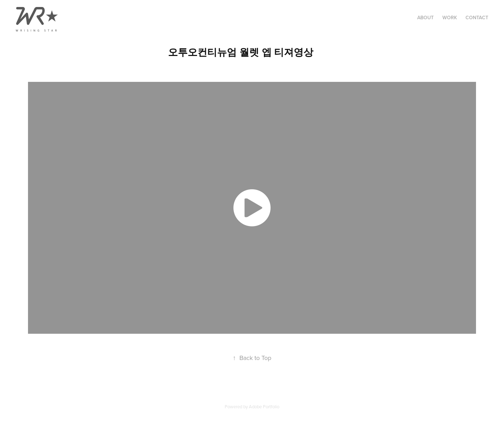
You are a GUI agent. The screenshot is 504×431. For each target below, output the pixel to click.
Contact (477, 17)
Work (450, 17)
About (425, 17)
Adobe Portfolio (264, 407)
